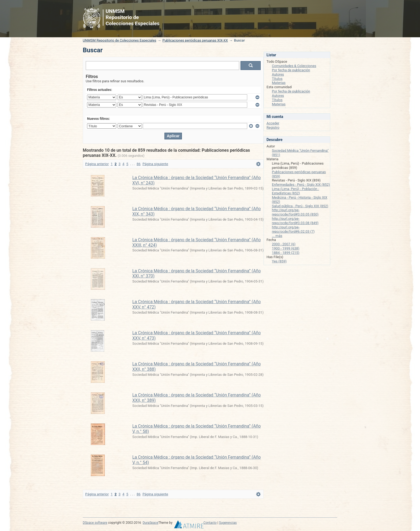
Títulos (277, 79)
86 (139, 164)
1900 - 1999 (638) (286, 248)
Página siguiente (155, 164)
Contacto (210, 523)
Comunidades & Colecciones (294, 66)
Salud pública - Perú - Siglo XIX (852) (300, 206)
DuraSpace (151, 523)
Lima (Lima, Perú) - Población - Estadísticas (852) (295, 191)
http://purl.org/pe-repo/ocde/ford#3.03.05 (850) (295, 212)
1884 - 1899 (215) (286, 253)
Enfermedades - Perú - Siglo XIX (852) (301, 185)
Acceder (273, 123)
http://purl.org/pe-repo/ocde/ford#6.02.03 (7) (293, 229)
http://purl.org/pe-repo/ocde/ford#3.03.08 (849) (295, 221)
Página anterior (97, 164)
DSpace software (95, 523)
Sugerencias (228, 523)
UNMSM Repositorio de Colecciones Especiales (119, 40)
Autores (278, 74)
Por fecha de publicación (291, 70)
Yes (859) (279, 261)
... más (277, 236)
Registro (273, 127)
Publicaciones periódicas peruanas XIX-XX (195, 40)
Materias (279, 83)
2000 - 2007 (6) (284, 244)
